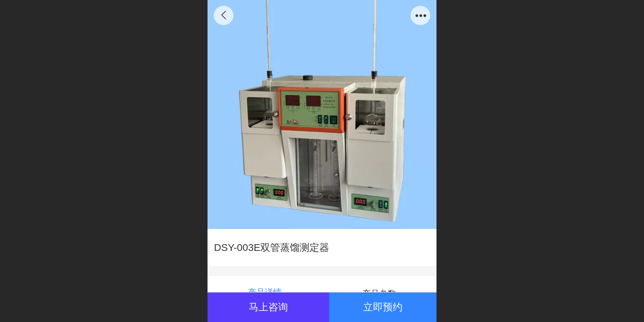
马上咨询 (268, 307)
